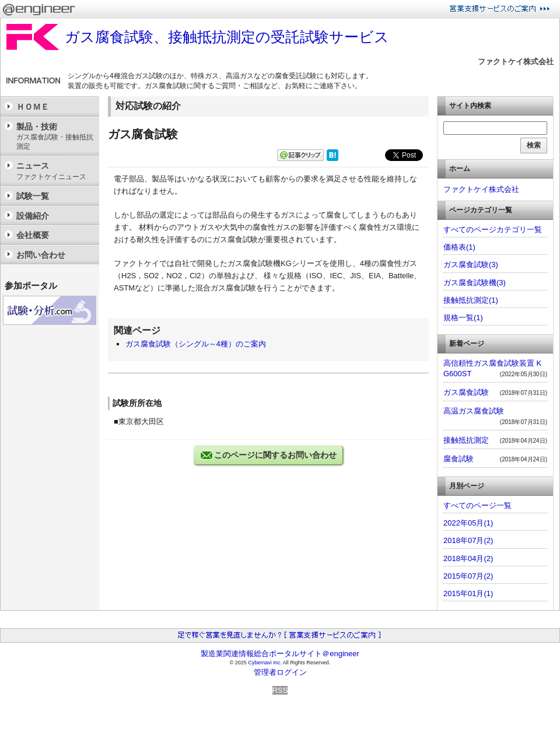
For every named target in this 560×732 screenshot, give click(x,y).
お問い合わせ (41, 255)
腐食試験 (459, 459)
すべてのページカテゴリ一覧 (493, 230)
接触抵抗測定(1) (471, 300)
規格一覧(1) (463, 318)
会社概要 (33, 235)
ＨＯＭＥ (33, 107)
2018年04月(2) (468, 558)
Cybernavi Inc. (265, 663)
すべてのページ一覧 (477, 505)
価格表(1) (459, 247)
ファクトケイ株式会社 (516, 62)
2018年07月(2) (468, 540)
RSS (280, 690)
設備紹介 (33, 216)
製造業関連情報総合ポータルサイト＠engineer (280, 654)
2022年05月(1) (468, 523)
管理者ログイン (280, 672)
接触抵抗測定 (466, 440)
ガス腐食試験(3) (471, 265)
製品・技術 (55, 137)
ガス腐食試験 (466, 392)
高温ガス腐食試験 (474, 411)
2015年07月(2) (468, 576)
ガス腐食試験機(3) (475, 283)
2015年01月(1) (468, 593)
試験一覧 (33, 196)
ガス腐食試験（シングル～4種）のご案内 (196, 344)
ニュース (55, 171)
